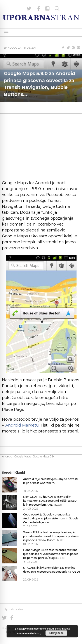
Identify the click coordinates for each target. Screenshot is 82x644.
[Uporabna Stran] (41, 18)
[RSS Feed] (47, 9)
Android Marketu (22, 425)
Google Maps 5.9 (43, 456)
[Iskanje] (57, 9)
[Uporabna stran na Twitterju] (29, 9)
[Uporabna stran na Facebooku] (39, 9)
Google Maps (23, 456)
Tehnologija (12, 48)
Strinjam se (57, 633)
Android (7, 456)
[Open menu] (6, 33)
